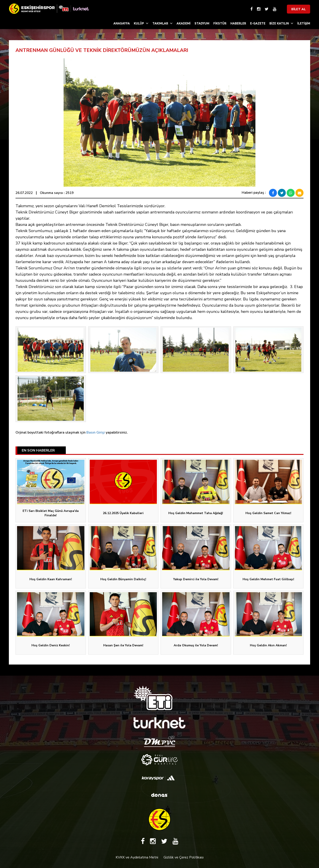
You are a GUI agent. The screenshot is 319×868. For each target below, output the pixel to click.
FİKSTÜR (220, 24)
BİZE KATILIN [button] (281, 23)
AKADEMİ (184, 24)
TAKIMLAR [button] (162, 23)
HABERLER (238, 24)
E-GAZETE (258, 24)
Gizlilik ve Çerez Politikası (184, 857)
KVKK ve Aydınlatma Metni (137, 857)
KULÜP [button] (141, 23)
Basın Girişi (96, 432)
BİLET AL (299, 9)
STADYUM (202, 24)
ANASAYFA (122, 24)
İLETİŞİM (304, 24)
